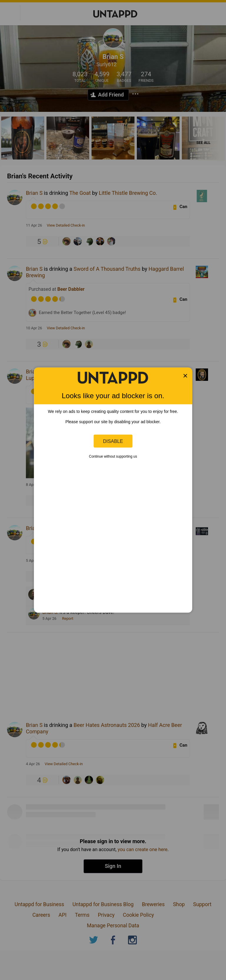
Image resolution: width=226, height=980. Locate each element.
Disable (113, 441)
